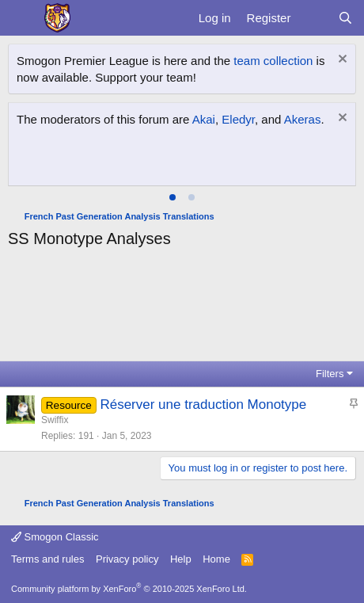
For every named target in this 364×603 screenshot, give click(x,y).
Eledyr (238, 119)
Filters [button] (330, 374)
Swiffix (55, 420)
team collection (273, 61)
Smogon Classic (55, 537)
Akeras (303, 119)
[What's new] (314, 18)
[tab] (173, 197)
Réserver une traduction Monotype (203, 405)
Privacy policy (127, 559)
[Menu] (22, 18)
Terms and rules (47, 559)
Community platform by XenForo (129, 589)
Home (216, 559)
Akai (204, 119)
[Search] (345, 18)
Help (181, 559)
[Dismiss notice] (341, 61)
